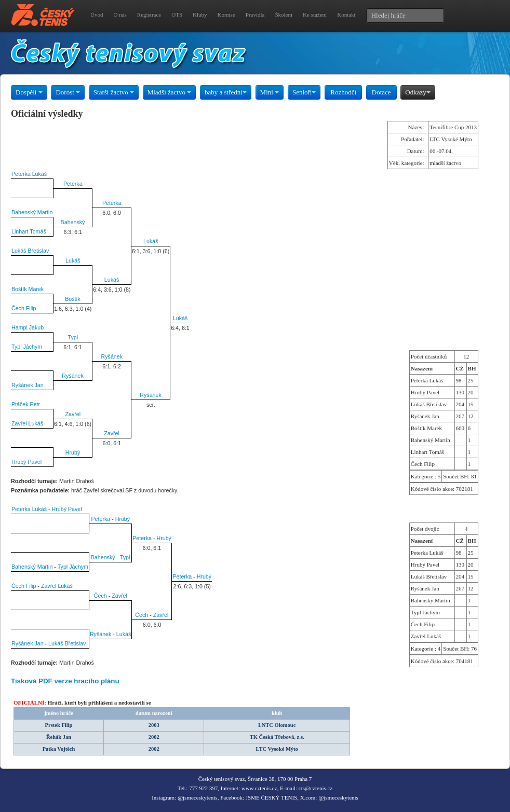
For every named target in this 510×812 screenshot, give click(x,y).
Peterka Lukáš (29, 174)
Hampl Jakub (28, 327)
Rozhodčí (343, 92)
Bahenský (73, 222)
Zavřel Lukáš (27, 423)
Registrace (149, 15)
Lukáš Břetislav (30, 251)
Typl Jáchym (27, 347)
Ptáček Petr (26, 404)
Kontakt (346, 15)
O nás (120, 15)
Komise (226, 15)
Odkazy (418, 92)
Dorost (68, 92)
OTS (177, 15)
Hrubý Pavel (26, 462)
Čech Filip (24, 308)
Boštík (73, 299)
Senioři (304, 92)
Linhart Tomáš (29, 231)
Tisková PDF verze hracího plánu (65, 681)
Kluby (200, 15)
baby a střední (226, 92)
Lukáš (151, 241)
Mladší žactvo (170, 92)
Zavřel (73, 414)
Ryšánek (112, 356)
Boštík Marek (28, 289)
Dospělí (29, 92)
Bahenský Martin (32, 212)
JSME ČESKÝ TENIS (271, 797)
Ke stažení (315, 15)
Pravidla (255, 15)
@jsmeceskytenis (198, 797)
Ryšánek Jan (28, 385)
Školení (284, 15)
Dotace (381, 92)
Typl (73, 337)
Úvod (97, 15)
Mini (270, 92)
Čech (100, 596)
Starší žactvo (114, 92)
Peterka (73, 184)
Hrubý (73, 452)
